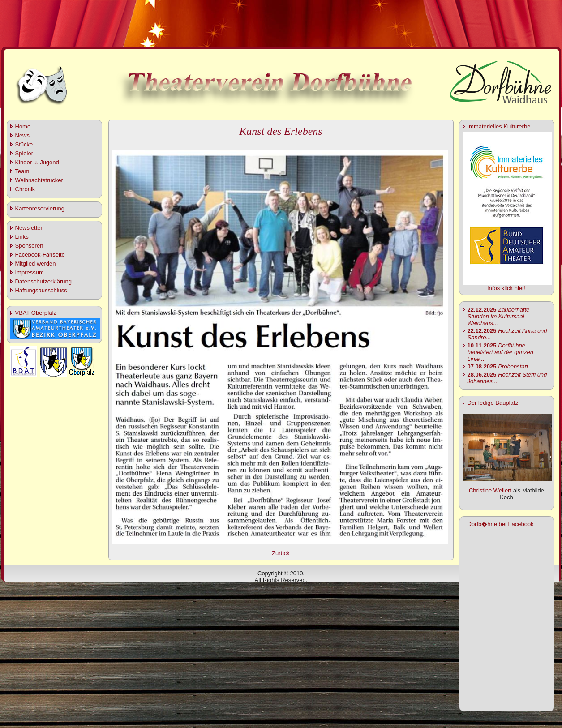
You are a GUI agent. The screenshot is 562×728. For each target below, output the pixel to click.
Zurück (281, 553)
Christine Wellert (490, 490)
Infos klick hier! (506, 288)
